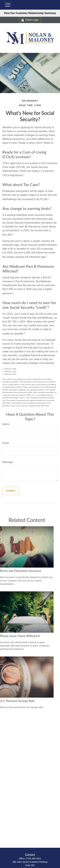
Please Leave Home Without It (20, 636)
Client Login (30, 20)
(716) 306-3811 (34, 859)
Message (8, 462)
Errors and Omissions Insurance (21, 571)
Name (6, 424)
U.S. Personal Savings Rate (17, 701)
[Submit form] (11, 491)
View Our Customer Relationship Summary (30, 13)
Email (6, 443)
